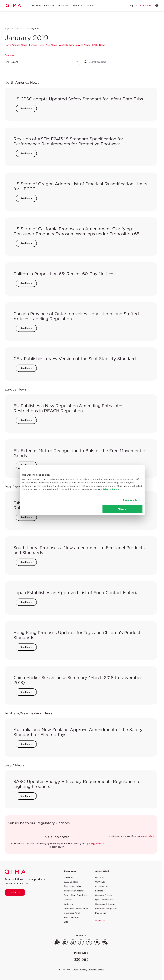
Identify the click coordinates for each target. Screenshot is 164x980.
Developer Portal (72, 913)
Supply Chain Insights (74, 891)
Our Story (100, 877)
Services (36, 6)
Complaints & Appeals (105, 904)
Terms (75, 970)
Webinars (68, 904)
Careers (90, 6)
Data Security (101, 913)
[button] (157, 6)
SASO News (99, 45)
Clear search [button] (10, 55)
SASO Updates (71, 882)
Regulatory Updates (14, 29)
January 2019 (33, 29)
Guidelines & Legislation (106, 908)
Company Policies (103, 895)
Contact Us (15, 892)
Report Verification (73, 917)
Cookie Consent (97, 970)
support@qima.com (95, 843)
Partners (99, 891)
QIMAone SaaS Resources (76, 908)
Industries (49, 6)
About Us (77, 6)
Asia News (51, 45)
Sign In (133, 6)
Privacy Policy (111, 489)
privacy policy (147, 836)
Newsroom (69, 877)
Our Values (100, 882)
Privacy (84, 970)
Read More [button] (26, 108)
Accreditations (102, 886)
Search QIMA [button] (101, 920)
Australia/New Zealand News (75, 45)
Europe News (36, 45)
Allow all (122, 509)
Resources (63, 6)
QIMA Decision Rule (104, 900)
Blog (66, 922)
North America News (16, 45)
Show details (130, 500)
